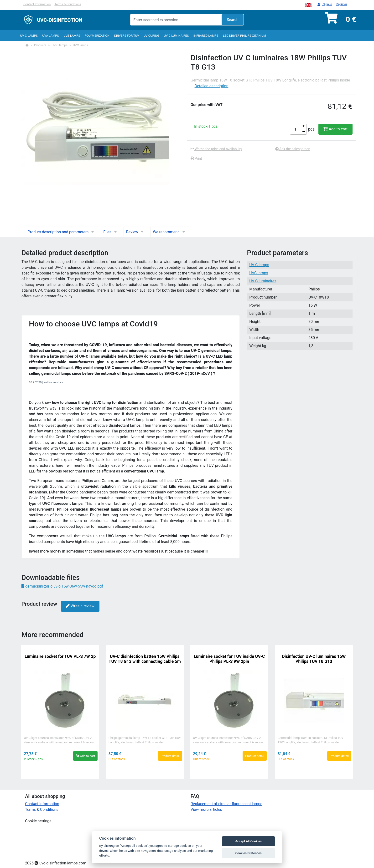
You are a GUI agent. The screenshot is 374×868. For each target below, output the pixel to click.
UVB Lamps (72, 36)
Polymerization (97, 36)
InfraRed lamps (206, 36)
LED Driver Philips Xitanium (245, 36)
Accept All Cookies (248, 841)
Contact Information (37, 4)
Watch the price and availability (216, 149)
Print (196, 159)
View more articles (206, 810)
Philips (314, 289)
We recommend (170, 232)
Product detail (170, 756)
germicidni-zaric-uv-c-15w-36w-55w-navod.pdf (62, 586)
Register (341, 4)
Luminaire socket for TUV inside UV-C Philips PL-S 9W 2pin (229, 659)
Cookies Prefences (248, 853)
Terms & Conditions (68, 4)
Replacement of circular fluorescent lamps (226, 804)
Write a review (80, 606)
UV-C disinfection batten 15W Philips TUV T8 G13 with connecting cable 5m (145, 659)
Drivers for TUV (127, 36)
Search (232, 20)
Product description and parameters (62, 232)
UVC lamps (81, 45)
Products (40, 45)
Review (136, 232)
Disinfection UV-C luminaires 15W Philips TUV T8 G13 (314, 659)
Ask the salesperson (293, 149)
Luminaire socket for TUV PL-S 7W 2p (60, 656)
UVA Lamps (51, 36)
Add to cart (335, 129)
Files (111, 232)
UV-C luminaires (176, 36)
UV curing (151, 36)
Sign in (325, 4)
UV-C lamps (29, 36)
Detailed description (212, 86)
